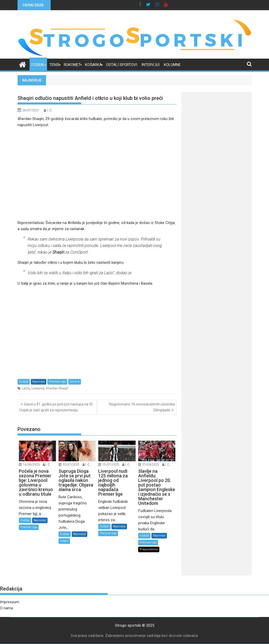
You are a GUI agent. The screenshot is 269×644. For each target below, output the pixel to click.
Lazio (26, 388)
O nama (6, 608)
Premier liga (57, 382)
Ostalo (64, 541)
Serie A (75, 382)
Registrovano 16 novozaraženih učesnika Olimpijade (142, 407)
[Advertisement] (97, 174)
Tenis (54, 65)
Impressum (10, 602)
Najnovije (39, 382)
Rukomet (72, 65)
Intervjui (151, 65)
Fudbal (38, 65)
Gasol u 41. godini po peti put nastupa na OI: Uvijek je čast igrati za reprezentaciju (56, 407)
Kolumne (172, 65)
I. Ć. (50, 110)
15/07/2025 (111, 465)
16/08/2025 (31, 465)
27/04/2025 (151, 465)
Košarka (93, 65)
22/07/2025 (71, 465)
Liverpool (38, 388)
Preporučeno (149, 549)
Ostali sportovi (122, 65)
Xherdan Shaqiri (57, 388)
